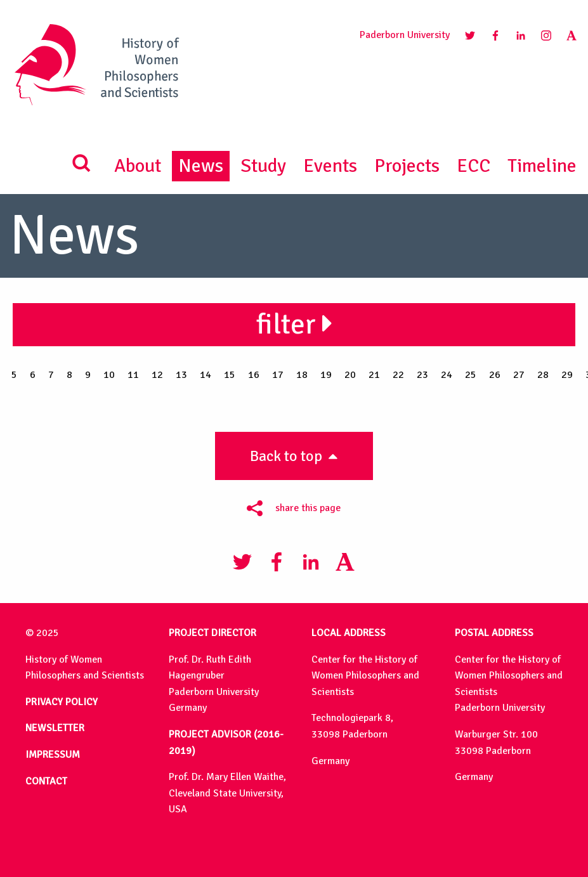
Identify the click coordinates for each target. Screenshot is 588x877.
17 (278, 375)
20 (350, 375)
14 (206, 375)
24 (447, 375)
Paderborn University (405, 35)
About (138, 166)
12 (157, 375)
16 (254, 375)
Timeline (542, 166)
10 (109, 375)
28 (543, 375)
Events (330, 166)
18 (302, 375)
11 (133, 375)
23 (422, 375)
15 (230, 375)
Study (263, 166)
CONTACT (46, 781)
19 (326, 375)
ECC (474, 166)
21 (374, 375)
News (201, 166)
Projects (407, 166)
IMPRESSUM (53, 755)
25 (471, 375)
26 (495, 375)
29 (567, 375)
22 (398, 375)
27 (519, 375)
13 (181, 375)
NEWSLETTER (55, 728)
